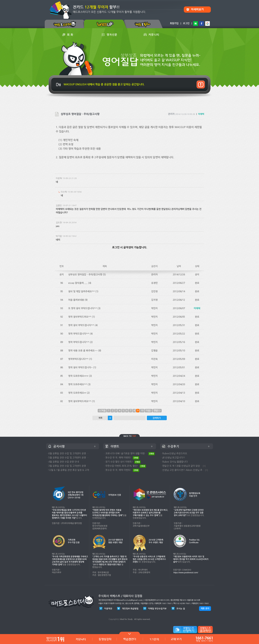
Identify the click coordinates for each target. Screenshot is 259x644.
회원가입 (174, 23)
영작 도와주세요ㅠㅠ (78, 376)
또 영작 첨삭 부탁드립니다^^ (83, 308)
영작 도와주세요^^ (78, 384)
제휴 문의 (205, 608)
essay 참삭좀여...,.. (78, 283)
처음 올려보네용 (76, 300)
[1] (204, 466)
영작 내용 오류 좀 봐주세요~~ (83, 351)
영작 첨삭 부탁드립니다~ (80, 367)
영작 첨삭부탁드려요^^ (80, 317)
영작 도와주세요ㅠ (77, 393)
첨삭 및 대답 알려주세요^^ (81, 291)
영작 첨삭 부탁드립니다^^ (81, 325)
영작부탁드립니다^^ (78, 359)
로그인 (186, 23)
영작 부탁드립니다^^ (79, 334)
